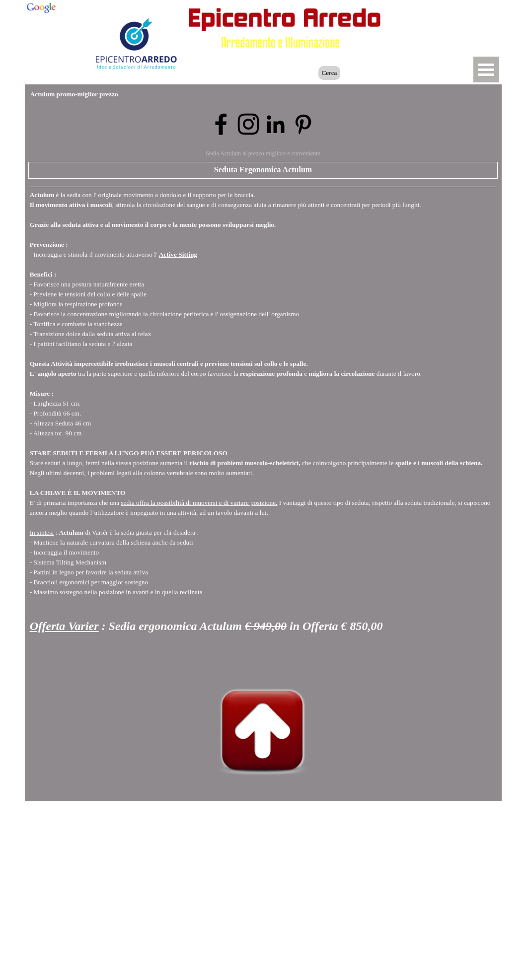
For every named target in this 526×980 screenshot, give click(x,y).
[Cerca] (272, 73)
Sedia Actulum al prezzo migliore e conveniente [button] (263, 153)
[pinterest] (303, 124)
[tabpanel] (263, 426)
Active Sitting (178, 254)
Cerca (329, 73)
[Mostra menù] (486, 70)
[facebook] (221, 124)
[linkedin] (276, 124)
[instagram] (248, 124)
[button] (435, 17)
